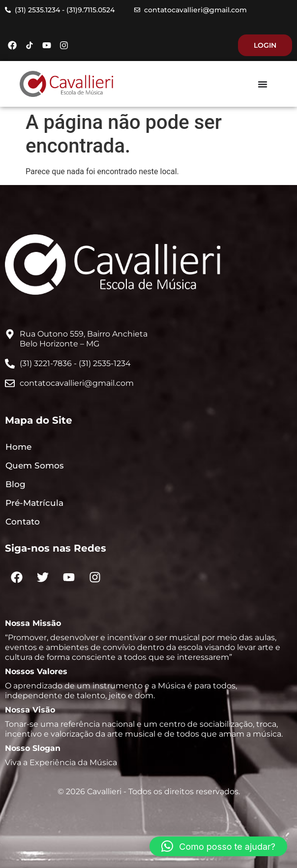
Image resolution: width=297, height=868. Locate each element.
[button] (218, 846)
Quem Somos (35, 465)
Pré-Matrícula (34, 503)
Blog (15, 484)
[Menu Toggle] (263, 84)
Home (18, 447)
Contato (23, 522)
